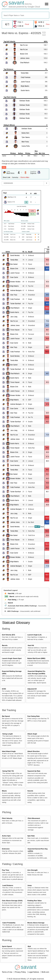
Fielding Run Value (34, 901)
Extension (6, 849)
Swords (30, 791)
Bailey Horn (25, 133)
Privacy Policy (21, 972)
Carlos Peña (26, 146)
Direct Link (7, 177)
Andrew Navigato (16, 290)
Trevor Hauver (15, 330)
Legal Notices (34, 972)
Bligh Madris (25, 86)
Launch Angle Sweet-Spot (12, 658)
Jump (29, 885)
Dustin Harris (25, 90)
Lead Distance (8, 885)
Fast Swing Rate (33, 716)
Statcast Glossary (16, 623)
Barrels (5, 645)
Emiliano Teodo (25, 101)
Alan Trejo (14, 295)
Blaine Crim (24, 54)
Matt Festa (25, 142)
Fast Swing (12, 600)
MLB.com (45, 972)
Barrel (12, 596)
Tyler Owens (26, 137)
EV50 (4, 689)
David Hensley (15, 255)
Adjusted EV (32, 689)
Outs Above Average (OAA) (12, 901)
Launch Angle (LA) (34, 635)
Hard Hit (11, 593)
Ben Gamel (14, 264)
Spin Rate (31, 836)
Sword (10, 603)
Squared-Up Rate (34, 771)
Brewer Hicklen (15, 282)
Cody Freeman (26, 77)
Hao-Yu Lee (24, 45)
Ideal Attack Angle (9, 751)
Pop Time (6, 870)
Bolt (29, 946)
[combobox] (26, 15)
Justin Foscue (25, 82)
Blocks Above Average (36, 923)
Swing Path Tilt (8, 771)
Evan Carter (14, 277)
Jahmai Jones (25, 58)
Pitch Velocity (7, 818)
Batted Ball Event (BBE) (36, 658)
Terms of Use (7, 972)
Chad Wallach (25, 63)
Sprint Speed (7, 946)
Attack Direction (33, 751)
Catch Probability (9, 923)
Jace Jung (14, 317)
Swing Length (8, 734)
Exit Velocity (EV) (8, 635)
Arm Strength (32, 870)
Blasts (4, 791)
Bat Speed (6, 716)
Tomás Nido (25, 73)
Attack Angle (32, 734)
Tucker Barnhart (16, 304)
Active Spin (6, 836)
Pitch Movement (34, 818)
